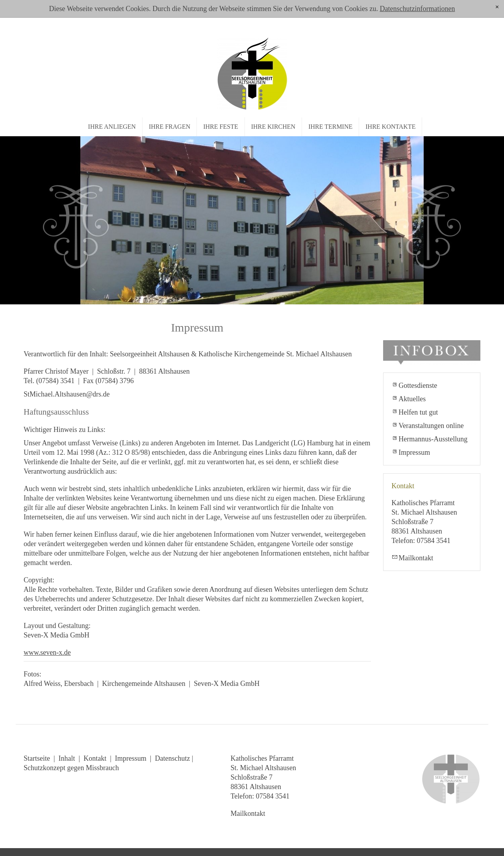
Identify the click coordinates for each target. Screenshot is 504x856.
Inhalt (67, 758)
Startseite (37, 758)
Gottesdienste (418, 385)
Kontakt (95, 758)
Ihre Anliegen (112, 127)
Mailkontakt (416, 558)
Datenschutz (172, 758)
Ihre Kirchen (273, 127)
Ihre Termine (330, 127)
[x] (497, 7)
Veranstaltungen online (431, 426)
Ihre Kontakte (390, 127)
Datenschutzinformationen (417, 9)
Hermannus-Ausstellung (433, 439)
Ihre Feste (220, 127)
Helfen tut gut (418, 412)
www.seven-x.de (47, 652)
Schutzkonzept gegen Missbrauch (71, 768)
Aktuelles (412, 399)
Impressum (414, 452)
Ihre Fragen (170, 127)
